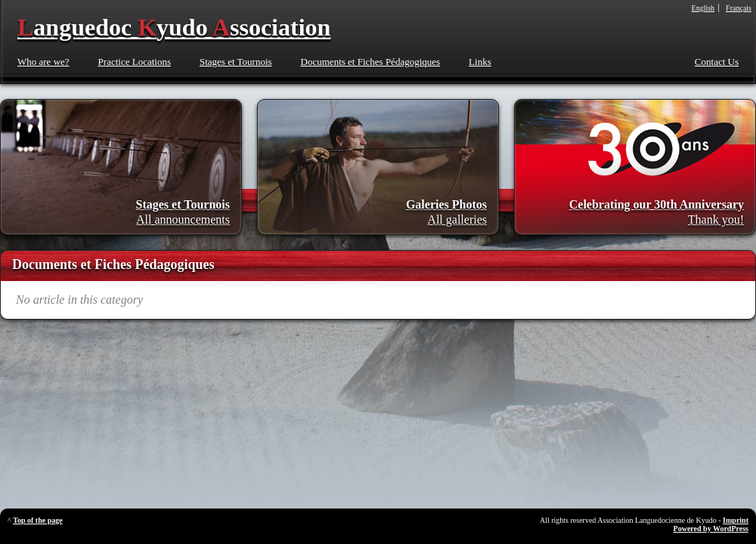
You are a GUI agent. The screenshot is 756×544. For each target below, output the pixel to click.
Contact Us (717, 62)
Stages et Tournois (236, 62)
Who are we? (43, 62)
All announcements (183, 219)
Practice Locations (135, 62)
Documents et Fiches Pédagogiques (371, 62)
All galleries (457, 219)
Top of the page (37, 520)
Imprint (736, 520)
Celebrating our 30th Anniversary (657, 204)
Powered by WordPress (711, 529)
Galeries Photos (446, 204)
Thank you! (716, 219)
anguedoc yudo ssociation (174, 27)
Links (480, 62)
